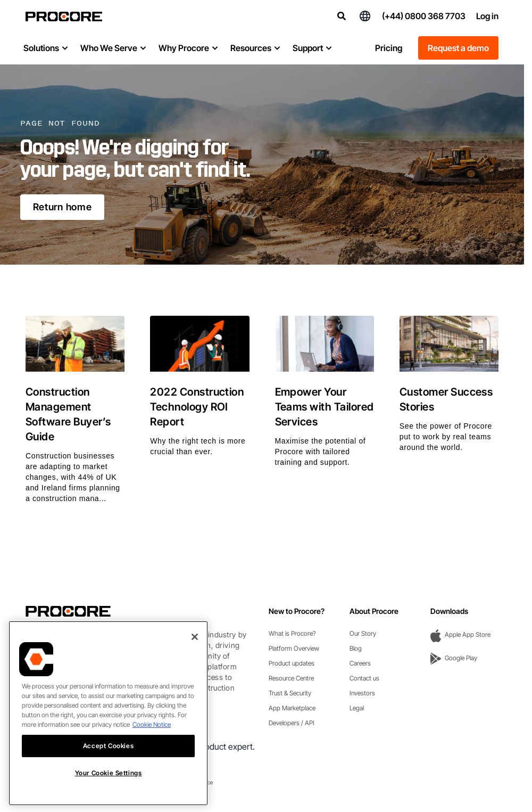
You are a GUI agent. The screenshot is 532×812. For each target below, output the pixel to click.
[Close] (195, 649)
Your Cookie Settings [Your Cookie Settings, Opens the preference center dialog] (109, 785)
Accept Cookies (108, 757)
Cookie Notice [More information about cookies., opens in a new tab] (152, 736)
